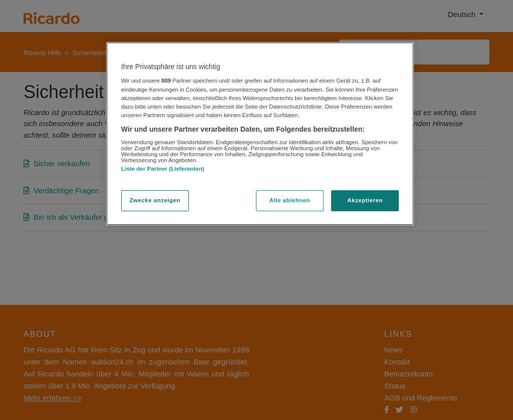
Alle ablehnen (290, 200)
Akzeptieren (365, 200)
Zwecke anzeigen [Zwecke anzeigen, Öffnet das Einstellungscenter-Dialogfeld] (155, 200)
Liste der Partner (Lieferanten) (163, 169)
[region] (260, 134)
